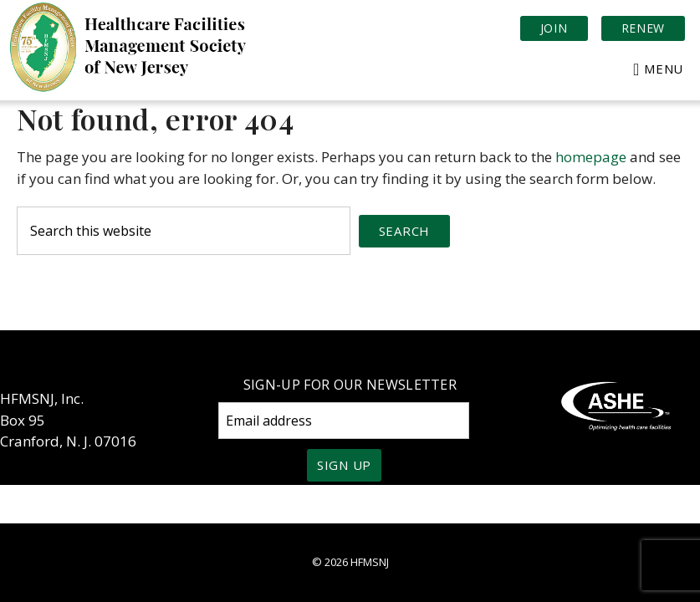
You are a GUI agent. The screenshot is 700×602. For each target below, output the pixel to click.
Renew (644, 28)
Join (554, 28)
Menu (664, 69)
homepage (591, 157)
